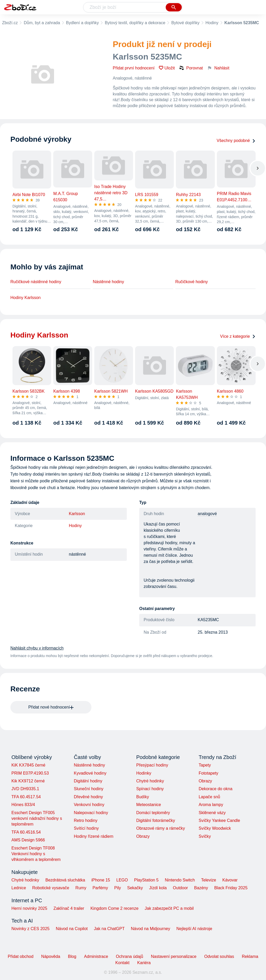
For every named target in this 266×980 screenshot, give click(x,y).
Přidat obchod (21, 956)
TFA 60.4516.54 (26, 832)
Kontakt (122, 963)
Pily (118, 888)
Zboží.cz (10, 23)
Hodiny (212, 23)
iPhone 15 (101, 880)
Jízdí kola (158, 888)
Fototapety (209, 773)
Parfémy (100, 888)
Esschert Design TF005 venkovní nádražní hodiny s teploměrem (37, 819)
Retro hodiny (86, 820)
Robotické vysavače (51, 888)
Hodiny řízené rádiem (94, 836)
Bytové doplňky (185, 23)
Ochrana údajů (129, 956)
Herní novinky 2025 (29, 908)
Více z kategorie (238, 336)
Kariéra (144, 963)
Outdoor (181, 888)
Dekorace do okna (216, 789)
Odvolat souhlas (219, 956)
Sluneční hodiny (89, 789)
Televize (209, 880)
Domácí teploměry (153, 813)
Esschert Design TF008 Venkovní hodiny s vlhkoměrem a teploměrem (36, 854)
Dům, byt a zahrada (42, 23)
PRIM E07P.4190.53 (30, 773)
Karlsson (77, 514)
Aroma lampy (211, 805)
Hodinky (144, 773)
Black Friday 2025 (231, 888)
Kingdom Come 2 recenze (114, 908)
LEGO (122, 880)
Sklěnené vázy (212, 813)
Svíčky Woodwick (215, 828)
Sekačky (135, 888)
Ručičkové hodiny (192, 282)
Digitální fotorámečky (155, 820)
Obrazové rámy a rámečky (161, 828)
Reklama (250, 956)
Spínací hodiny (150, 789)
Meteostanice (148, 805)
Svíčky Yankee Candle (220, 820)
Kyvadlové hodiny (90, 773)
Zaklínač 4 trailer (69, 908)
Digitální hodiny (88, 781)
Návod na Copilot (72, 929)
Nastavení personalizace (174, 956)
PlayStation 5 (146, 880)
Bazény (201, 888)
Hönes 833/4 (23, 805)
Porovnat (191, 68)
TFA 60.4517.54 (26, 797)
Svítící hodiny (86, 828)
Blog (72, 956)
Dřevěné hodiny (88, 797)
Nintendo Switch (180, 880)
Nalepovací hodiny (91, 813)
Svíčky (205, 836)
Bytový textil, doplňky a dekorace (135, 23)
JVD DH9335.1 (25, 789)
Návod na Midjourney (151, 929)
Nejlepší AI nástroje (194, 929)
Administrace (96, 956)
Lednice (19, 888)
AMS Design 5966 (28, 840)
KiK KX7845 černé (28, 765)
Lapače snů (210, 797)
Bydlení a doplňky (82, 23)
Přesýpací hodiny (152, 765)
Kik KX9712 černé (28, 781)
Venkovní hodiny (89, 805)
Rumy (81, 888)
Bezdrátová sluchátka (65, 880)
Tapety (205, 765)
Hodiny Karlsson (26, 298)
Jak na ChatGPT (109, 929)
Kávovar (230, 880)
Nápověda (51, 956)
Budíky (142, 797)
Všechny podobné (236, 141)
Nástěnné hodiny (108, 282)
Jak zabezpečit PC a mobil (169, 908)
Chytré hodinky (150, 781)
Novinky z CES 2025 (31, 929)
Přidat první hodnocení (134, 68)
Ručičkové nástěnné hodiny (36, 282)
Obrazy (143, 836)
